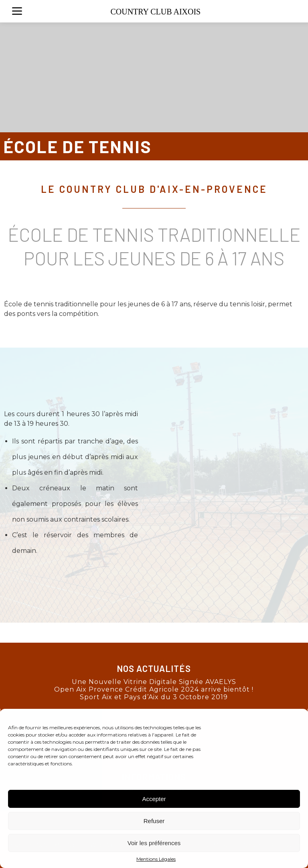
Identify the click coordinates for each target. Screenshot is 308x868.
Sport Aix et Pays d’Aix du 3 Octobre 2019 (154, 697)
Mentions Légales (156, 859)
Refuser (154, 821)
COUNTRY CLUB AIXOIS (155, 12)
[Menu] (17, 11)
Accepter (154, 799)
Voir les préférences (154, 843)
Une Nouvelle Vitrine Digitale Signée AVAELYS (154, 682)
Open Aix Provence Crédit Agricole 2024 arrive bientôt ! (154, 689)
